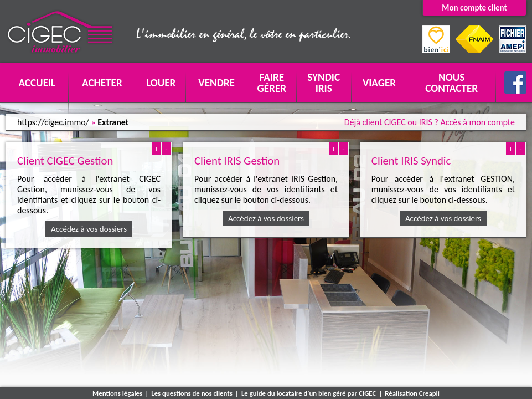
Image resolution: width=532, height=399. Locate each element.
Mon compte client (474, 8)
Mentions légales (117, 393)
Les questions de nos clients (192, 393)
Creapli (429, 393)
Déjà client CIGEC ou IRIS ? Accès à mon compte (430, 122)
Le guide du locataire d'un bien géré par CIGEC (309, 393)
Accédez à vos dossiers (89, 229)
